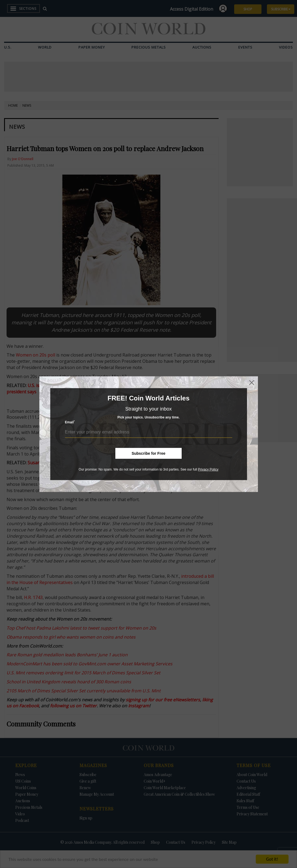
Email (70, 422)
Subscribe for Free (149, 453)
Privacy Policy (208, 469)
